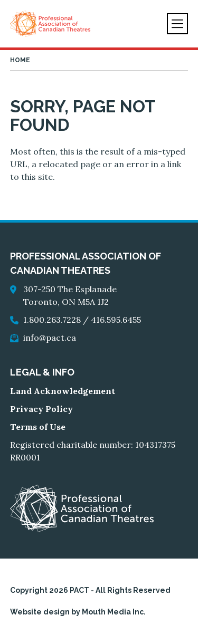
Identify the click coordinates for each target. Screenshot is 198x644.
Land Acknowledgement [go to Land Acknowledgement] (63, 391)
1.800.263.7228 (52, 320)
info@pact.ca (50, 338)
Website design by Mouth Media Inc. (78, 612)
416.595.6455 (116, 320)
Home (20, 60)
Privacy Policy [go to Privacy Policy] (41, 409)
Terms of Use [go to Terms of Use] (38, 427)
